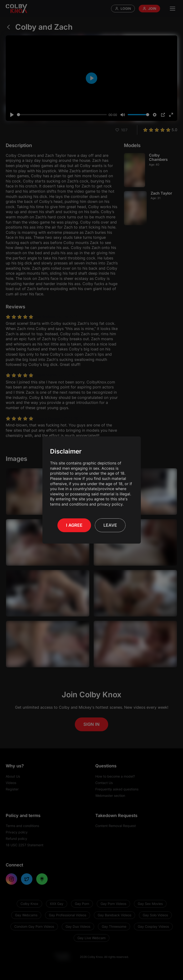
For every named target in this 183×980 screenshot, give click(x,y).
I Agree (74, 525)
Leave (110, 525)
